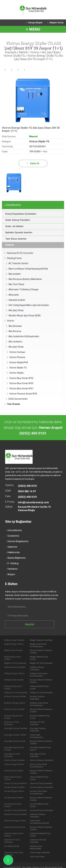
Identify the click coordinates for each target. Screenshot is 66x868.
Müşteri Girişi (56, 23)
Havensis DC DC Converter (19, 253)
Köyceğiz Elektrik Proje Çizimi (42, 738)
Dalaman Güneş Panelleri (16, 800)
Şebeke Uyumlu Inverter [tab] (18, 232)
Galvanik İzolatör (16, 300)
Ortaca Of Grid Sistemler (43, 770)
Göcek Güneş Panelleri (15, 775)
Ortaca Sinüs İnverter (41, 756)
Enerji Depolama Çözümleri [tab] (20, 214)
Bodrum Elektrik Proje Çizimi (42, 711)
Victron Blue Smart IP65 (20, 383)
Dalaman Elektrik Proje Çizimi (42, 820)
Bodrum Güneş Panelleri (15, 693)
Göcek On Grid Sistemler (16, 796)
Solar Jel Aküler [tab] (14, 226)
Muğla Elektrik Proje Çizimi (44, 657)
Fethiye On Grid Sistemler (16, 689)
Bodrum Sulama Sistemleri (44, 693)
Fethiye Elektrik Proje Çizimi (41, 683)
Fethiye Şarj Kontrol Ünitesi (17, 682)
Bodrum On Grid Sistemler (16, 716)
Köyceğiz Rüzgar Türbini (15, 727)
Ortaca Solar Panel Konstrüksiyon (13, 757)
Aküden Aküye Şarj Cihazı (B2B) (23, 316)
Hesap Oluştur (35, 23)
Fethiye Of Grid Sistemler (43, 689)
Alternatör (13, 295)
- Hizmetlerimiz (14, 530)
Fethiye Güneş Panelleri (15, 665)
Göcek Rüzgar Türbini (14, 779)
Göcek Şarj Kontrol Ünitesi (16, 792)
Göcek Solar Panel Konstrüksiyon (40, 780)
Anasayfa (11, 52)
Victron (35, 52)
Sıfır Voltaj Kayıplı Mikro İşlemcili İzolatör (28, 305)
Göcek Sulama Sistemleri (43, 775)
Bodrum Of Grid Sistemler (43, 716)
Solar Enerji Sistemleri (42, 836)
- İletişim (11, 574)
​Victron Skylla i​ (15, 373)
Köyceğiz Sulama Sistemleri (40, 721)
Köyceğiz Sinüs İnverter (15, 731)
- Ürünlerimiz (13, 536)
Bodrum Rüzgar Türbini (15, 697)
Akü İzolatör (13, 274)
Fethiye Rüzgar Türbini (14, 669)
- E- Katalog (12, 563)
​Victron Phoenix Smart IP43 (22, 394)
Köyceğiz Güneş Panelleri (16, 720)
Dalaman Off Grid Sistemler (40, 827)
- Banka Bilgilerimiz (16, 558)
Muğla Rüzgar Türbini (14, 644)
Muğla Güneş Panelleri (14, 640)
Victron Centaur (16, 352)
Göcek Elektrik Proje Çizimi (44, 792)
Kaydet (30, 624)
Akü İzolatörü (14, 342)
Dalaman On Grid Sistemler (17, 826)
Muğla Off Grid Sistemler (43, 661)
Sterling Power (13, 258)
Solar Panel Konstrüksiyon (44, 727)
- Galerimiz (12, 547)
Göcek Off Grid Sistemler (43, 796)
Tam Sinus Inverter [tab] (15, 239)
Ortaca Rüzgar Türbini (42, 752)
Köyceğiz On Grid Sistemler (12, 745)
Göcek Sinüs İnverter (14, 785)
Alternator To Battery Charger (22, 289)
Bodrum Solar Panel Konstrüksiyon (41, 698)
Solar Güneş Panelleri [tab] (17, 220)
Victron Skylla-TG (14, 55)
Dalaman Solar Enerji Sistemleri (14, 837)
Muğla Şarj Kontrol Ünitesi (16, 657)
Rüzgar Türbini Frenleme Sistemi (43, 652)
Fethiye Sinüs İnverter (14, 676)
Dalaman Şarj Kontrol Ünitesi (14, 820)
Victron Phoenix (16, 357)
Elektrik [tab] (9, 245)
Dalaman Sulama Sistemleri (39, 801)
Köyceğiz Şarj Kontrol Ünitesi (14, 738)
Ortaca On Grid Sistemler (16, 770)
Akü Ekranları (14, 326)
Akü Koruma (14, 331)
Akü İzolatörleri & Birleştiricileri (23, 336)
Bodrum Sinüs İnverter (15, 703)
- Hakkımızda (13, 552)
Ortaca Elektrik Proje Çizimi (44, 766)
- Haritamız (12, 569)
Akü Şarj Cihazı (50, 52)
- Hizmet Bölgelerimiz (17, 541)
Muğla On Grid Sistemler (15, 661)
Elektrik (23, 52)
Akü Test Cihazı (15, 284)
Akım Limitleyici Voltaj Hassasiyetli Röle (27, 269)
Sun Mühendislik (12, 832)
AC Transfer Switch (17, 263)
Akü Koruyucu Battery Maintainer (24, 279)
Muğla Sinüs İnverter (14, 651)
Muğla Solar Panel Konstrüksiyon (40, 645)
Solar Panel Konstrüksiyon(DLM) (41, 807)
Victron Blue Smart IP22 (20, 378)
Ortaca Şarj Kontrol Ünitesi (16, 766)
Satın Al (33, 163)
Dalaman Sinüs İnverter (15, 813)
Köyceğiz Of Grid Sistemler (44, 744)
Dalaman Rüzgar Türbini (15, 806)
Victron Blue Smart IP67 (20, 389)
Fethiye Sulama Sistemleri (43, 665)
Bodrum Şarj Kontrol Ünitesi (14, 711)
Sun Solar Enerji (39, 840)
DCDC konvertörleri (17, 399)
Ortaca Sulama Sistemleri (16, 752)
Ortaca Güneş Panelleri (42, 748)
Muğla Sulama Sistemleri (43, 640)
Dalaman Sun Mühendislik (44, 832)
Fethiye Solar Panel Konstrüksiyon (40, 671)
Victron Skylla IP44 (17, 362)
